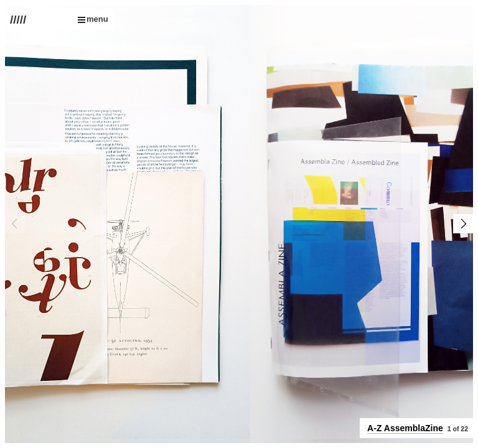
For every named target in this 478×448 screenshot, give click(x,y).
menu (93, 19)
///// (18, 20)
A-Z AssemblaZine (405, 428)
